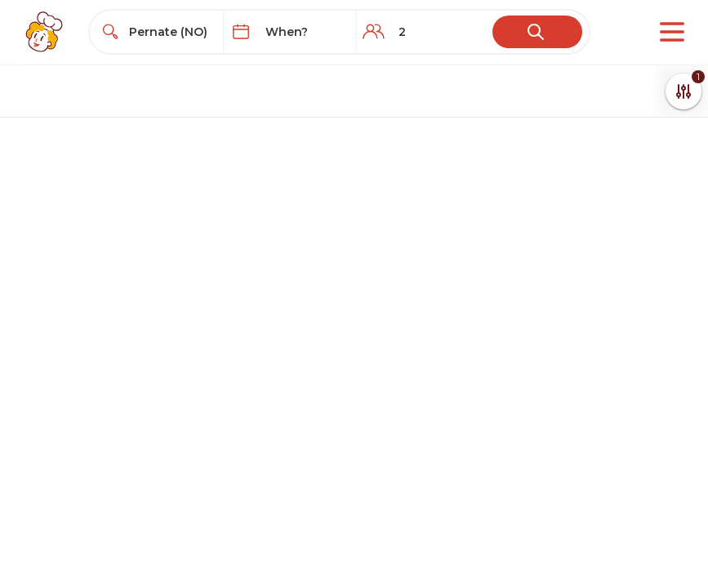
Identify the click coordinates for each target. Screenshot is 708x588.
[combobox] (171, 32)
